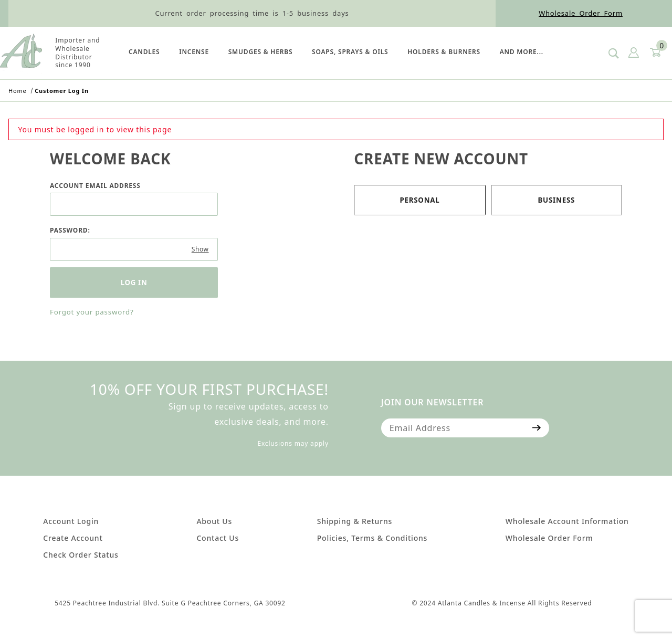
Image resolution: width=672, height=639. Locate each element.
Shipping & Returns (355, 521)
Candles (144, 52)
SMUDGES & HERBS (261, 52)
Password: (70, 230)
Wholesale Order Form (581, 13)
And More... (522, 52)
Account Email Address (95, 186)
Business (556, 200)
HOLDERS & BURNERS (444, 52)
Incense (194, 52)
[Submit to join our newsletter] (537, 428)
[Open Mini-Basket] (655, 53)
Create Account (73, 538)
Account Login (71, 521)
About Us (214, 521)
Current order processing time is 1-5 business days (252, 13)
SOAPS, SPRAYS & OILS (350, 52)
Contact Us (218, 538)
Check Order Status (81, 555)
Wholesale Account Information (567, 521)
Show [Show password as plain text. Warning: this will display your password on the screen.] (200, 249)
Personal (419, 200)
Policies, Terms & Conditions (372, 538)
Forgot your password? (92, 312)
